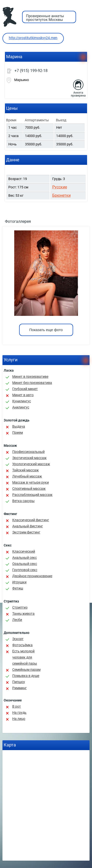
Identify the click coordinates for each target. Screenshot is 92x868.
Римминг (20, 688)
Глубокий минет (25, 389)
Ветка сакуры (23, 501)
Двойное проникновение (32, 576)
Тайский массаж (26, 470)
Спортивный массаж (29, 489)
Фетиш (18, 588)
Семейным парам (26, 670)
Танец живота (23, 614)
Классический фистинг (31, 520)
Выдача (19, 426)
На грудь (19, 713)
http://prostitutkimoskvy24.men (33, 38)
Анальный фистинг (28, 526)
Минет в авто (23, 395)
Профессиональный (28, 452)
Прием (18, 433)
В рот (17, 706)
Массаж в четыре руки (31, 482)
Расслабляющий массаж (32, 495)
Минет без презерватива (32, 383)
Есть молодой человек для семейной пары (25, 657)
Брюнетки (61, 195)
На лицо (19, 719)
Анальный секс (25, 558)
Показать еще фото (46, 330)
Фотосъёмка (22, 645)
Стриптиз (20, 607)
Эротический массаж (29, 458)
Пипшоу (19, 682)
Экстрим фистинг (26, 532)
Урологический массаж (31, 464)
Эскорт (18, 639)
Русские (60, 187)
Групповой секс (25, 570)
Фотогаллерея (18, 221)
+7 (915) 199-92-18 (31, 71)
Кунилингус (22, 401)
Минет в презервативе (30, 377)
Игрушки (19, 582)
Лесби (17, 620)
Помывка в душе (26, 676)
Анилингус (21, 407)
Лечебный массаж (27, 476)
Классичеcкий (24, 551)
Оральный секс (25, 564)
